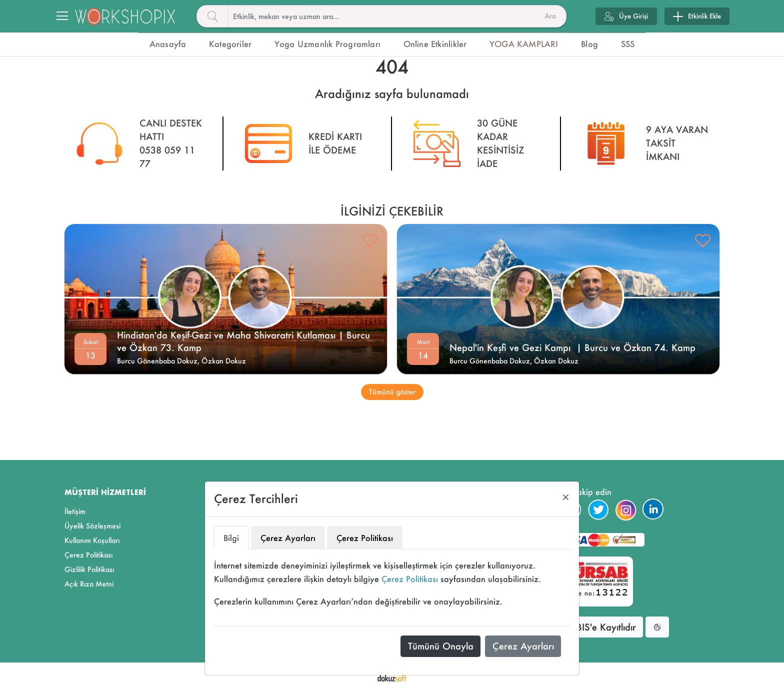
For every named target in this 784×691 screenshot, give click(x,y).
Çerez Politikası (410, 579)
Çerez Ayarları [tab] (288, 538)
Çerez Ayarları (523, 646)
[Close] (566, 497)
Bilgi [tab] (231, 538)
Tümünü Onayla (441, 646)
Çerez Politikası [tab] (365, 538)
